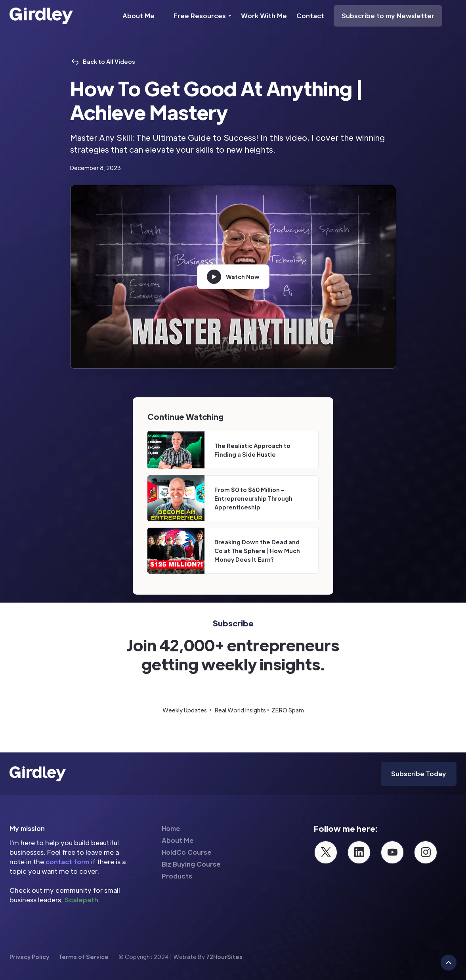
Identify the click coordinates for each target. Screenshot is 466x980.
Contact (310, 16)
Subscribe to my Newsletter (388, 16)
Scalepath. (82, 900)
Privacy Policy (29, 957)
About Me (138, 16)
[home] (41, 16)
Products (177, 876)
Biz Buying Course (191, 864)
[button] (202, 16)
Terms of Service (84, 957)
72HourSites (224, 957)
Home (171, 828)
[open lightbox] (233, 277)
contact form (68, 862)
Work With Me (264, 16)
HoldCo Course (187, 852)
